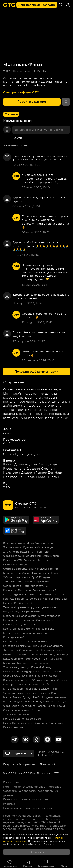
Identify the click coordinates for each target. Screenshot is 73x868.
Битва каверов (13, 689)
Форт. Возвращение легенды (22, 556)
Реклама (9, 804)
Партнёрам (11, 782)
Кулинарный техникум (38, 547)
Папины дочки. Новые (45, 573)
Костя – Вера (12, 633)
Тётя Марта (20, 654)
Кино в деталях (13, 727)
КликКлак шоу (31, 676)
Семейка (56, 659)
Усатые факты (12, 547)
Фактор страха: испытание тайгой (26, 684)
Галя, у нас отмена (34, 633)
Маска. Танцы (12, 697)
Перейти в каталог (32, 102)
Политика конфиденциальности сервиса (32, 787)
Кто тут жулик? (13, 594)
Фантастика (21, 71)
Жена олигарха (13, 693)
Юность (62, 680)
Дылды (27, 697)
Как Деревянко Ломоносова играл (26, 659)
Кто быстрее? (23, 603)
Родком (19, 701)
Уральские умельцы (16, 667)
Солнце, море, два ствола (20, 624)
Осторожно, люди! (15, 564)
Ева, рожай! (50, 676)
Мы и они (9, 663)
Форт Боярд (11, 706)
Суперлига (28, 706)
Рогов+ (30, 701)
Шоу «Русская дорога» (48, 646)
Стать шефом (12, 676)
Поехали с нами (52, 650)
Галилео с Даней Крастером (22, 719)
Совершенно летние (17, 710)
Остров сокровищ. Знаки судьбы (25, 569)
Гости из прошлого (37, 693)
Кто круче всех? (14, 637)
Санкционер (51, 556)
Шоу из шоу (11, 612)
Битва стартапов (49, 616)
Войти (17, 138)
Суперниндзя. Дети (16, 586)
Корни (55, 693)
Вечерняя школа (14, 543)
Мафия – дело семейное (33, 663)
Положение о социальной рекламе (28, 808)
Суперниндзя (41, 552)
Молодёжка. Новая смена (20, 616)
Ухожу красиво (30, 671)
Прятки (53, 569)
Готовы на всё (46, 706)
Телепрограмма (46, 863)
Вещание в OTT (48, 773)
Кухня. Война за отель (18, 723)
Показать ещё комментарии (36, 371)
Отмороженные (29, 650)
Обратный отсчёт (43, 680)
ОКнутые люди (58, 654)
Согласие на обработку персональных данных (31, 793)
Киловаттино (39, 586)
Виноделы (30, 560)
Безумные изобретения (19, 629)
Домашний (47, 764)
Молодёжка (56, 723)
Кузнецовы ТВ (12, 560)
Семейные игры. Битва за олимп (25, 642)
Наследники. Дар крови (19, 620)
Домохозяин (45, 582)
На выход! (31, 689)
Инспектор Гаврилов (17, 590)
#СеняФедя (59, 701)
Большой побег (49, 689)
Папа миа (29, 582)
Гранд (61, 706)
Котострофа (33, 599)
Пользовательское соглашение (26, 799)
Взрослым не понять (17, 680)
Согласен (36, 852)
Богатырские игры (52, 594)
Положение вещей (44, 590)
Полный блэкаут (42, 667)
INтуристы (10, 650)
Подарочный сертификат (21, 764)
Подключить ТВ (19, 753)
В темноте (31, 594)
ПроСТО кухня (41, 577)
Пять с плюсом (51, 671)
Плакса (8, 603)
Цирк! (7, 654)
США (36, 71)
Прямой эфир (10, 863)
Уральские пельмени (17, 714)
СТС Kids (29, 773)
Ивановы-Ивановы (55, 599)
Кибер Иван (11, 671)
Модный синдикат (54, 697)
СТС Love (15, 773)
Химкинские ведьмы (17, 552)
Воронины (41, 723)
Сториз (36, 710)
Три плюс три (12, 582)
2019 (6, 71)
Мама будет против (40, 543)
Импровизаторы (32, 612)
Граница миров (13, 599)
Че (5, 773)
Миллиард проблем (16, 573)
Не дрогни (43, 701)
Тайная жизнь (38, 654)
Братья (8, 701)
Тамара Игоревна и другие (21, 607)
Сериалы (28, 863)
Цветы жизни (49, 607)
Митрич (43, 560)
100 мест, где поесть (16, 577)
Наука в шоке (45, 629)
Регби (37, 697)
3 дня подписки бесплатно (37, 5)
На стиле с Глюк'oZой (17, 646)
